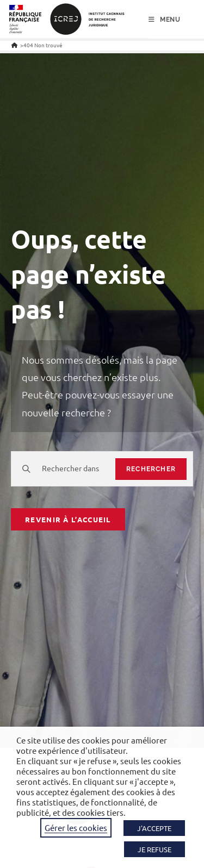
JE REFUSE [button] (154, 849)
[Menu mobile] (165, 20)
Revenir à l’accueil (68, 519)
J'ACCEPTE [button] (154, 828)
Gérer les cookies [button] (76, 828)
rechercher (151, 469)
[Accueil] (14, 45)
